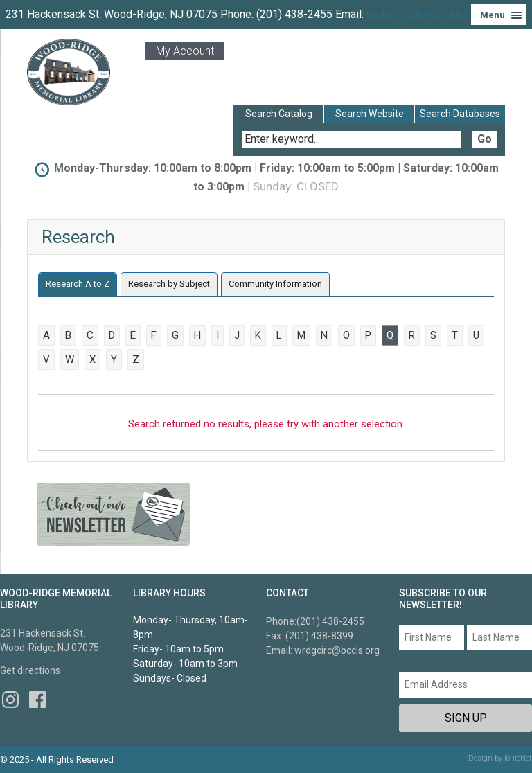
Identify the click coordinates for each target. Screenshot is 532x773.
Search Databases (460, 114)
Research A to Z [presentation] (78, 284)
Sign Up (466, 718)
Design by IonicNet (500, 758)
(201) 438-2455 (330, 621)
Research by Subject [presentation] (169, 284)
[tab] (78, 284)
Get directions (30, 670)
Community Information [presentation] (275, 284)
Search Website (370, 114)
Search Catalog (279, 114)
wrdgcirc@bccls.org (414, 14)
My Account (185, 51)
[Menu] (499, 15)
